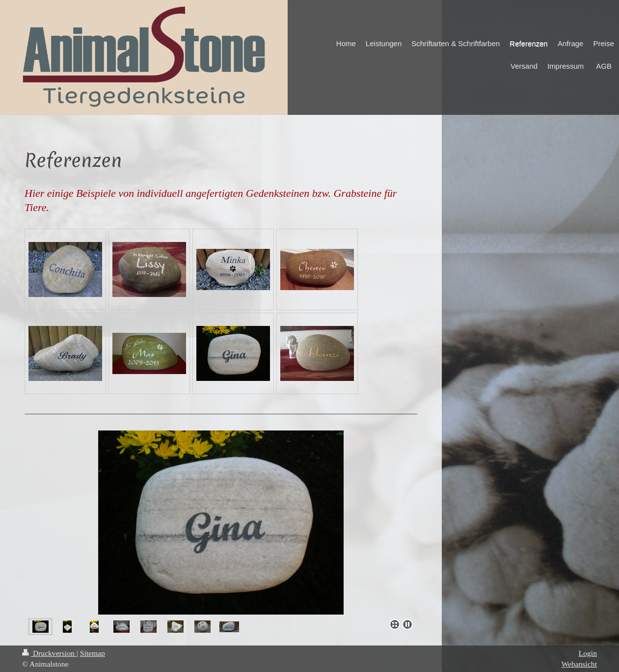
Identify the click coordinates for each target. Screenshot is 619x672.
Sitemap (93, 653)
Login (588, 653)
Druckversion (49, 653)
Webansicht (579, 664)
